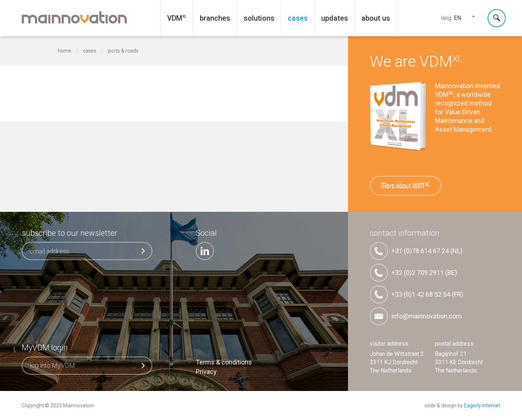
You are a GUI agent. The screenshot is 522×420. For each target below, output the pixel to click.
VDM (175, 18)
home (65, 51)
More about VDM (406, 186)
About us (376, 18)
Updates (335, 18)
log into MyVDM (88, 365)
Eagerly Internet (482, 405)
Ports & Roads (123, 51)
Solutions (259, 18)
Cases (298, 18)
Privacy (206, 372)
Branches (215, 18)
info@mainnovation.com (416, 316)
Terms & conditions (224, 362)
